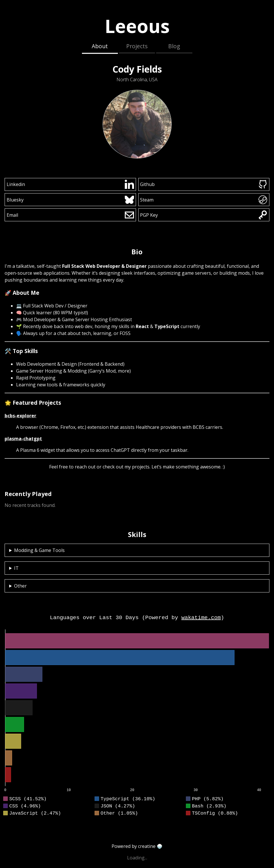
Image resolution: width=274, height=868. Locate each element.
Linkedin (70, 184)
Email (70, 215)
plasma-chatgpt (23, 439)
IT (16, 568)
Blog (174, 46)
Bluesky (70, 200)
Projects (137, 46)
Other (20, 586)
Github (204, 184)
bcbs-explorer (20, 416)
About (100, 46)
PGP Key (204, 215)
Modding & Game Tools (39, 550)
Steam (204, 200)
